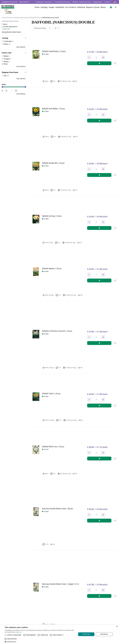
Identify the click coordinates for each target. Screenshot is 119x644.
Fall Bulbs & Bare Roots (10, 21)
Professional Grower (57, 619)
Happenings (78, 624)
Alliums (5, 24)
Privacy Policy (102, 621)
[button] (40, 642)
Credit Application (103, 619)
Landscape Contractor (57, 617)
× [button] (117, 627)
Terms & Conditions (104, 617)
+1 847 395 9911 (31, 623)
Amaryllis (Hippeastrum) (10, 27)
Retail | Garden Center (58, 621)
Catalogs (76, 617)
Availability (77, 621)
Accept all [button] (86, 634)
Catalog (5, 38)
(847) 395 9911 (25, 2)
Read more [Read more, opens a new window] (18, 632)
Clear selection (21, 47)
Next (81, 581)
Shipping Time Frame (10, 72)
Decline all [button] (104, 634)
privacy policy (76, 596)
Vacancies (101, 624)
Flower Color (7, 53)
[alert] (59, 634)
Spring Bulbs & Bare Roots (11, 32)
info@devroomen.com (10, 2)
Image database (79, 619)
